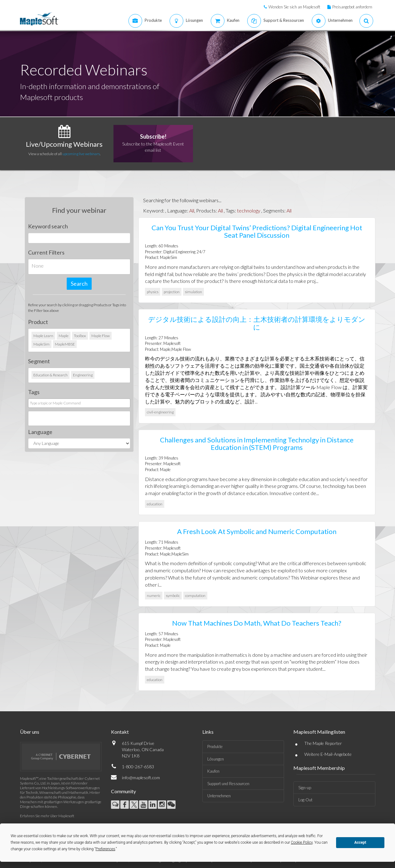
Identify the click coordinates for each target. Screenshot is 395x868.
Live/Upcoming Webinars (64, 144)
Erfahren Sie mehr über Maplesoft (47, 816)
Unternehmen (219, 796)
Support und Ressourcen (228, 784)
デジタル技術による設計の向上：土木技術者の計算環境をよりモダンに (257, 323)
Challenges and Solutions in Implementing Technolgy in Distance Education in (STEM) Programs (257, 444)
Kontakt (120, 732)
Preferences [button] (106, 849)
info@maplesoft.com (141, 777)
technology (249, 210)
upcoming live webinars (81, 154)
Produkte (215, 746)
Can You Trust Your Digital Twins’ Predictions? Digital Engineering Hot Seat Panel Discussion (257, 231)
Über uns (30, 732)
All (192, 210)
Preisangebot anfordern (352, 7)
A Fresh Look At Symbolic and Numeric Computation (257, 531)
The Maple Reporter (323, 743)
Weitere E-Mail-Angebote (328, 754)
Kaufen (213, 771)
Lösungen (216, 759)
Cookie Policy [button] (302, 842)
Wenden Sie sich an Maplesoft (294, 7)
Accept (360, 842)
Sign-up (305, 788)
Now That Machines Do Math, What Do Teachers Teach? (257, 623)
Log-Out (305, 800)
